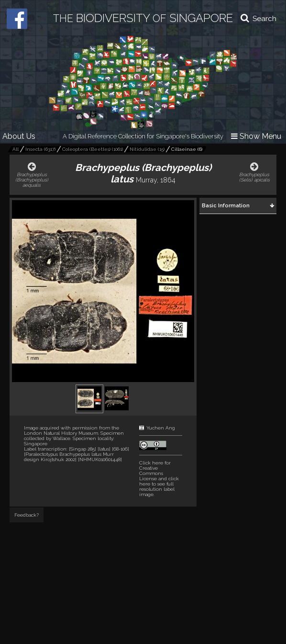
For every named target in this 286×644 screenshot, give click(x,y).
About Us (19, 136)
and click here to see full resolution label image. (159, 479)
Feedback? (27, 515)
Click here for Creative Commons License (155, 471)
